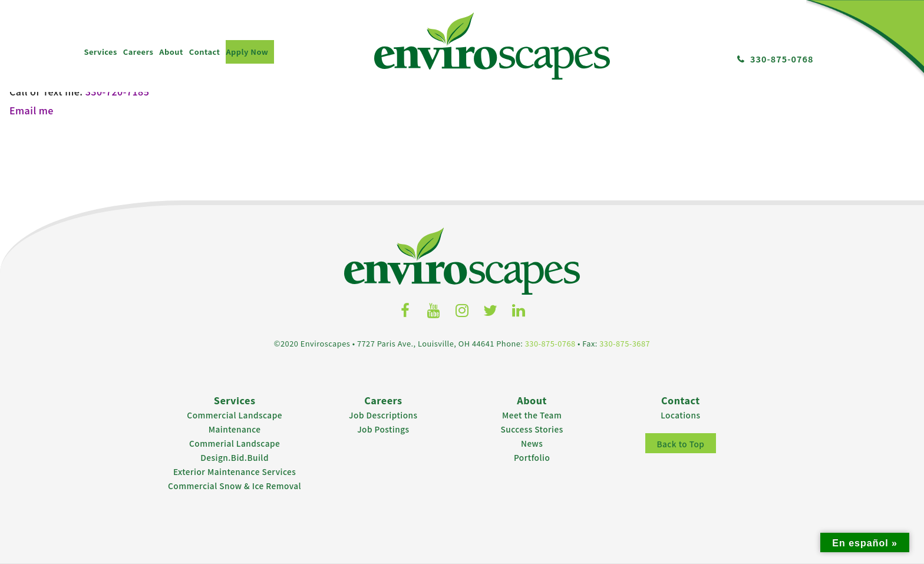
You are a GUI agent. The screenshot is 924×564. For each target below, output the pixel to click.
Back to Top (680, 442)
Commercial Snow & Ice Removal (235, 484)
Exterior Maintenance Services (235, 470)
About (171, 52)
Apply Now (247, 52)
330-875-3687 (625, 342)
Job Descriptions (383, 413)
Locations (680, 413)
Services (100, 52)
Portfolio (532, 456)
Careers (138, 52)
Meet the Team (532, 413)
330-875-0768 (782, 59)
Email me (31, 110)
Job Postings (383, 427)
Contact (205, 52)
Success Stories (532, 427)
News (532, 441)
